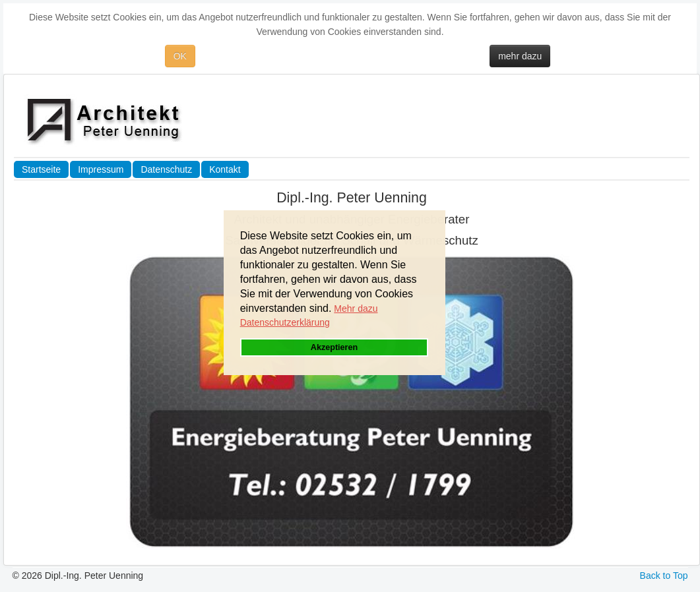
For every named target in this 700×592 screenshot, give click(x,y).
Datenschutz (166, 169)
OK (180, 56)
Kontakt (225, 169)
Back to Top (664, 576)
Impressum (101, 169)
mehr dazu (520, 56)
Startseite (41, 169)
